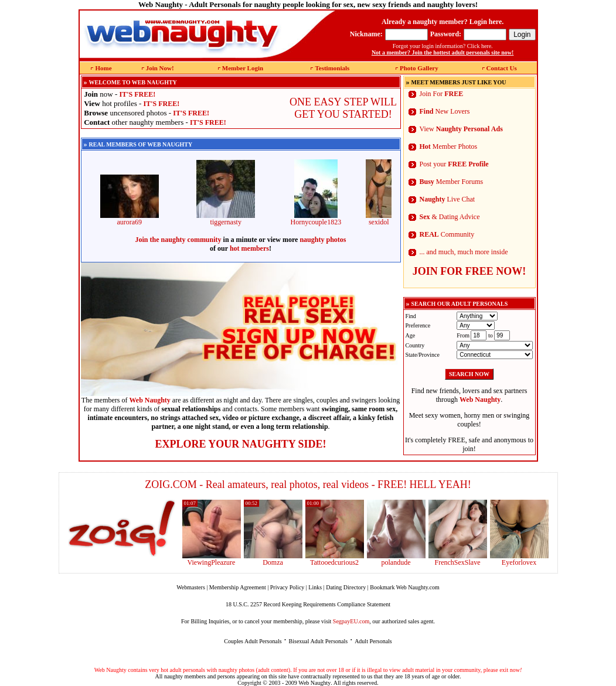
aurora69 (130, 219)
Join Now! (160, 68)
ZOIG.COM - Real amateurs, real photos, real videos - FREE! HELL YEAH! (308, 484)
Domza (273, 562)
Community (447, 234)
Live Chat (447, 199)
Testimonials (332, 68)
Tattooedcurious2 (334, 562)
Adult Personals (373, 641)
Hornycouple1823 (316, 219)
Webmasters (191, 587)
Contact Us (502, 68)
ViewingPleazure (212, 562)
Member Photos (449, 146)
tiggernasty (226, 219)
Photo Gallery (419, 68)
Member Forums (452, 182)
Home (103, 68)
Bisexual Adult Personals (319, 641)
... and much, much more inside (464, 252)
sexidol (379, 219)
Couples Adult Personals (253, 641)
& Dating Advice (450, 217)
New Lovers (445, 111)
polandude (396, 562)
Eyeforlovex (519, 562)
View (461, 129)
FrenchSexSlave (458, 562)
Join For (442, 94)
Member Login (243, 68)
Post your (454, 164)
